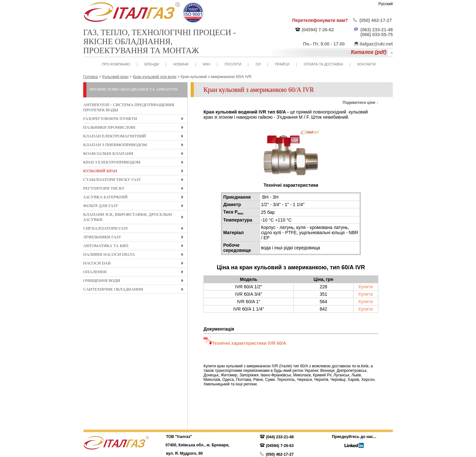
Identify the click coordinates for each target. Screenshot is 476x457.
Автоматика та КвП (135, 247)
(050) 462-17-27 (376, 20)
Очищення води (135, 281)
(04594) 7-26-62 (318, 30)
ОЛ (258, 64)
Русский (386, 4)
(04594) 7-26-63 (280, 446)
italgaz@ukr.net (376, 44)
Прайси (282, 64)
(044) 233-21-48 (280, 437)
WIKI (207, 64)
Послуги (233, 64)
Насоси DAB (135, 264)
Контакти (367, 64)
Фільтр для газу (135, 207)
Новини (181, 64)
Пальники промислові (135, 128)
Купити (366, 287)
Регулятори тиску (135, 189)
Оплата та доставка (323, 64)
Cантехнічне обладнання (135, 290)
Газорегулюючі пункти (135, 119)
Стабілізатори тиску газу (135, 180)
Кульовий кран (135, 172)
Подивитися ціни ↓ (361, 103)
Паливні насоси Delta (135, 255)
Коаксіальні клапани (135, 154)
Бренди (152, 64)
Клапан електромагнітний (135, 137)
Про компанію (116, 64)
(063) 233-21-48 (377, 30)
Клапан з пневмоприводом (135, 146)
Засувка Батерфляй (135, 198)
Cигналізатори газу (135, 229)
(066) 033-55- (374, 35)
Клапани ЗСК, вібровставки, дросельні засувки (135, 218)
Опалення (135, 273)
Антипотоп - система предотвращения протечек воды (129, 107)
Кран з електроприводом (135, 163)
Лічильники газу (135, 238)
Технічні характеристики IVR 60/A (249, 343)
